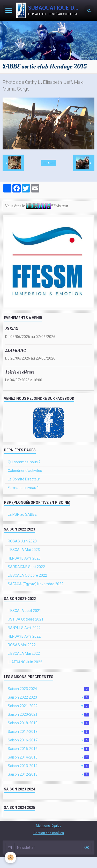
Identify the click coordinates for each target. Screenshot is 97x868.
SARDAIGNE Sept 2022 (26, 567)
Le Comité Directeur (24, 479)
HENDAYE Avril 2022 (24, 636)
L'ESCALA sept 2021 (24, 611)
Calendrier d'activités (25, 471)
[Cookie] (10, 857)
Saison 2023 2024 (48, 689)
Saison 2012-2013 (48, 774)
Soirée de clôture (20, 372)
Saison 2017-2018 (48, 732)
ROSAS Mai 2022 (22, 645)
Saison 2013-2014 (48, 766)
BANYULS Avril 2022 (24, 628)
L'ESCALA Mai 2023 (24, 550)
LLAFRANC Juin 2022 (25, 662)
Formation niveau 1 (23, 488)
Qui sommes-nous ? (24, 462)
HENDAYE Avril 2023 (24, 558)
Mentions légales (49, 826)
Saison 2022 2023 (48, 697)
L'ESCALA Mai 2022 (24, 653)
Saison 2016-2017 (48, 740)
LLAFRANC (16, 350)
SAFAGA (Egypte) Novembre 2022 (36, 584)
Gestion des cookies (49, 833)
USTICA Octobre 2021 (26, 619)
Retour (48, 163)
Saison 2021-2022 (48, 706)
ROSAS (12, 329)
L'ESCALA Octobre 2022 (27, 575)
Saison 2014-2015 (48, 757)
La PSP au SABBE (22, 514)
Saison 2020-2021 (48, 714)
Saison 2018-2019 (48, 723)
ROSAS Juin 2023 (22, 541)
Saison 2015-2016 (48, 749)
